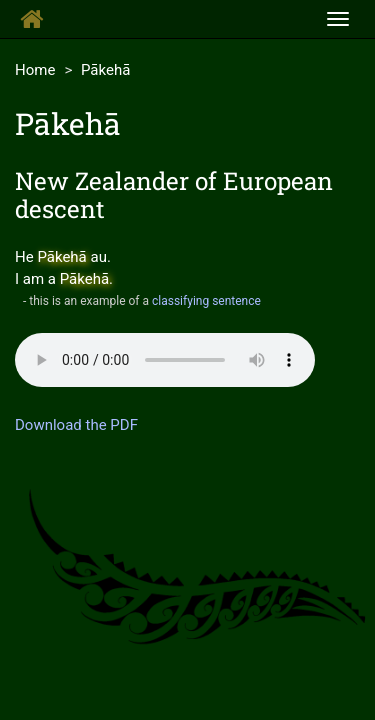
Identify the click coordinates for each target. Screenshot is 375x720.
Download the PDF (76, 425)
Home (35, 70)
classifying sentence (206, 301)
